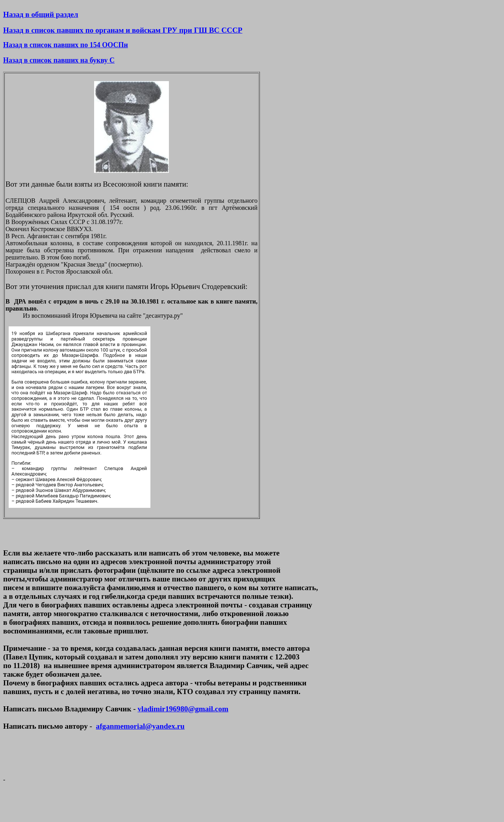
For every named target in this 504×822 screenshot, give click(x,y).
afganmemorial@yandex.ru (140, 726)
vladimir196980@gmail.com (183, 709)
